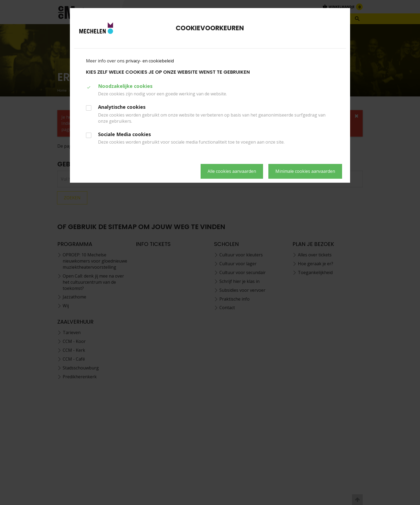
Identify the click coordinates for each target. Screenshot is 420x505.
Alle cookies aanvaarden (232, 171)
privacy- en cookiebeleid (150, 61)
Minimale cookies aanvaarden (305, 171)
